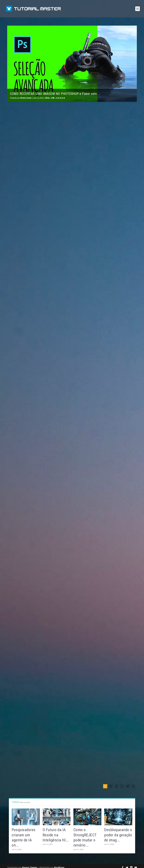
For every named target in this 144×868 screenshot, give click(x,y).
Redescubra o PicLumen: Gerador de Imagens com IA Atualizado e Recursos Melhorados (28, 472)
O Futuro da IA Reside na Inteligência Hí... (56, 832)
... (122, 784)
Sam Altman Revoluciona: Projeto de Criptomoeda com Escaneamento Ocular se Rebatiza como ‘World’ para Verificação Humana (115, 576)
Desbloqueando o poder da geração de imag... (118, 832)
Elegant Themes (30, 865)
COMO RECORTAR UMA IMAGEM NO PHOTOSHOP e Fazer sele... (55, 91)
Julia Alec (17, 389)
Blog (47, 95)
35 (128, 784)
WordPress (59, 865)
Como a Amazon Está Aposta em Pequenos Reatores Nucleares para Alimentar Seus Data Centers (72, 693)
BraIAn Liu (18, 163)
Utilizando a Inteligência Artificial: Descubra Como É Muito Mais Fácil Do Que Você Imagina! (72, 143)
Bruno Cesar (26, 95)
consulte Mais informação (21, 206)
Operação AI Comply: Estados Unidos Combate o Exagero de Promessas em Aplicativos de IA (27, 705)
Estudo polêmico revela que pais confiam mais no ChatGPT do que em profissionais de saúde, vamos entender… (115, 374)
